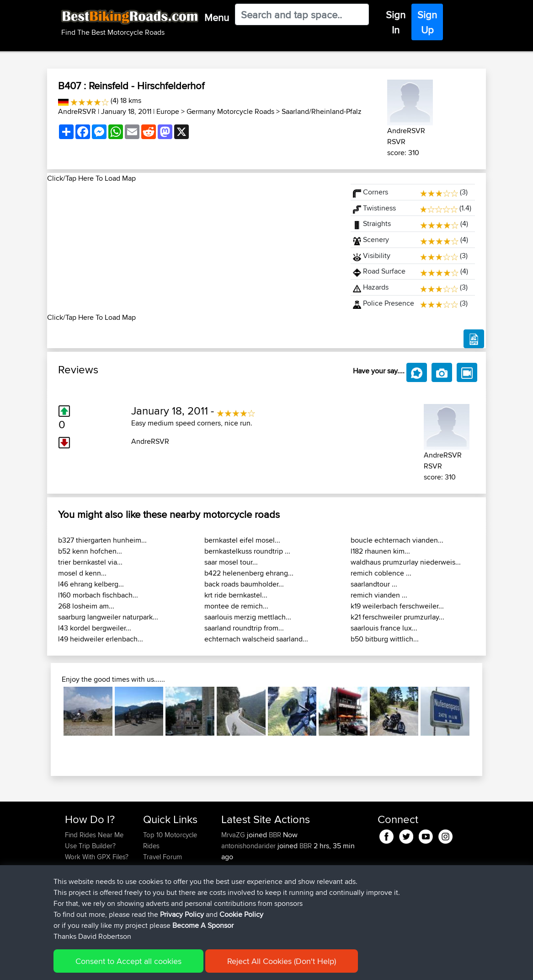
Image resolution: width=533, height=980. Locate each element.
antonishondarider (249, 846)
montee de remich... (236, 606)
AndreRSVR (77, 111)
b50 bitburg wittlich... (385, 639)
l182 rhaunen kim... (380, 551)
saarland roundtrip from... (244, 628)
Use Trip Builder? (90, 846)
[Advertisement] (193, 248)
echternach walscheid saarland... (256, 639)
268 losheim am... (86, 606)
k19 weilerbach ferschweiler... (397, 606)
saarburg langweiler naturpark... (108, 617)
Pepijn (231, 923)
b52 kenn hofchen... (90, 551)
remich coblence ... (381, 573)
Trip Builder (160, 868)
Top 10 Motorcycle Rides (170, 840)
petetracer (237, 868)
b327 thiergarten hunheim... (102, 540)
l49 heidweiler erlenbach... (101, 639)
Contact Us (160, 890)
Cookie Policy (233, 967)
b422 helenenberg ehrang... (249, 573)
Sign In (396, 22)
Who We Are (162, 879)
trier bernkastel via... (90, 562)
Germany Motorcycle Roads (230, 111)
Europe (168, 111)
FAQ (71, 901)
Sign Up (427, 22)
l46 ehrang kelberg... (91, 584)
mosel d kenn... (82, 573)
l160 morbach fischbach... (98, 595)
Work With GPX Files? (97, 857)
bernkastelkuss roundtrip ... (247, 551)
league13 (235, 879)
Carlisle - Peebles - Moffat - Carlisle (290, 884)
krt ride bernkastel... (236, 595)
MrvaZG (234, 835)
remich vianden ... (379, 595)
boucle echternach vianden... (397, 540)
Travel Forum (163, 857)
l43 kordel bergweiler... (95, 628)
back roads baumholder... (244, 584)
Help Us (155, 901)
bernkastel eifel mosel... (242, 540)
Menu (217, 17)
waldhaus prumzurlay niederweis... (406, 562)
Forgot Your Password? (83, 873)
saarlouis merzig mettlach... (248, 617)
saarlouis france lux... (384, 628)
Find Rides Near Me (94, 835)
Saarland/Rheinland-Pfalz (322, 111)
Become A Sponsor (94, 890)
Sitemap (150, 967)
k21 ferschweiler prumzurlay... (397, 617)
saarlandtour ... (374, 584)
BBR (275, 835)
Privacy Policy (187, 967)
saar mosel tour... (231, 562)
